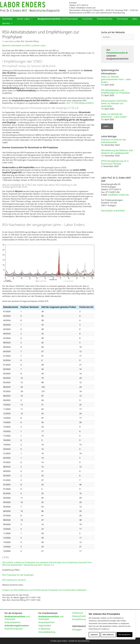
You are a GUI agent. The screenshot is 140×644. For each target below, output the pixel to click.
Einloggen (77, 629)
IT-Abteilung (44, 628)
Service (9, 23)
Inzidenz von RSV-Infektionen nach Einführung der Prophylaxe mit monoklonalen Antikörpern (45, 590)
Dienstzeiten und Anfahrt (113, 211)
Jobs (135, 19)
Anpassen (94, 635)
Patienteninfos (105, 19)
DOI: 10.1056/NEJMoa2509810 (80, 103)
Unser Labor (26, 19)
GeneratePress (84, 640)
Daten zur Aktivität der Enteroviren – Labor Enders (114, 115)
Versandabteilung (47, 632)
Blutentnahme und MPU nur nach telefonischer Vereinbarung (97, 13)
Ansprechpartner (13, 622)
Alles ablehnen (108, 635)
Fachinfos (87, 19)
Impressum (78, 612)
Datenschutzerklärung (83, 616)
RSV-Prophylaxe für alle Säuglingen (18, 574)
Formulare (122, 19)
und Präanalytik (58, 19)
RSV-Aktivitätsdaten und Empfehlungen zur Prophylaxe (115, 91)
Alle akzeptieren (124, 635)
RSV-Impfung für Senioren (14, 579)
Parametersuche (116, 53)
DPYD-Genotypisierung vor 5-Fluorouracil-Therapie (115, 162)
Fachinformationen (14, 628)
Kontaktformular (80, 619)
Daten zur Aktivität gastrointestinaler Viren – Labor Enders (116, 79)
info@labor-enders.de (86, 8)
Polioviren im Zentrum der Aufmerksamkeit (114, 141)
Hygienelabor (45, 625)
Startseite (7, 19)
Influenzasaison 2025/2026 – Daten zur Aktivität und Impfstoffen (115, 103)
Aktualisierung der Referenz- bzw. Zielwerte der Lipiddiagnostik (117, 152)
